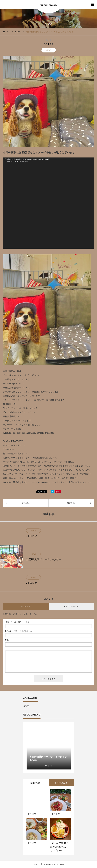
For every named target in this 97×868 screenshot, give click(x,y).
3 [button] (51, 766)
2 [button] (49, 766)
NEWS (49, 50)
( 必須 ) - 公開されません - (19, 631)
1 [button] (46, 766)
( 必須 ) (18, 622)
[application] (48, 203)
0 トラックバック (71, 606)
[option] (49, 747)
